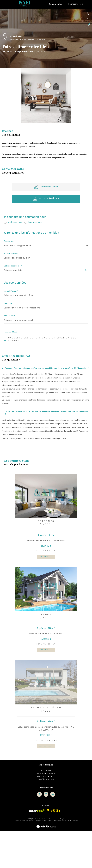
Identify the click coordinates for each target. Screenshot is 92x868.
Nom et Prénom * (11, 291)
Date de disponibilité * (13, 266)
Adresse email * (10, 316)
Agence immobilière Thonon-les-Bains (18, 40)
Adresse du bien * (11, 254)
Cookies (76, 858)
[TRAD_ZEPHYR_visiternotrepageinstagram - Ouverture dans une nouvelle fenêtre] (46, 831)
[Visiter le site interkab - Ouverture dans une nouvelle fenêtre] (37, 848)
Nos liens (57, 858)
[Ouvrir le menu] (88, 4)
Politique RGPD (66, 858)
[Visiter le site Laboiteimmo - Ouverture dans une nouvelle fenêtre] (46, 862)
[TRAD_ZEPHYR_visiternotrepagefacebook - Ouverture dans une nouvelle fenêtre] (39, 831)
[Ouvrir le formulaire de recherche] (76, 4)
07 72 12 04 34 (46, 808)
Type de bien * (9, 241)
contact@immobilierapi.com (46, 811)
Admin (50, 858)
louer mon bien (35, 222)
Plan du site (30, 858)
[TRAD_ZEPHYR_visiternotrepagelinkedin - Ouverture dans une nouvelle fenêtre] (53, 831)
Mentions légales (41, 858)
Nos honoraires (19, 858)
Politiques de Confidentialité (29, 377)
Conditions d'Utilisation (45, 377)
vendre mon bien (15, 222)
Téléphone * (9, 304)
